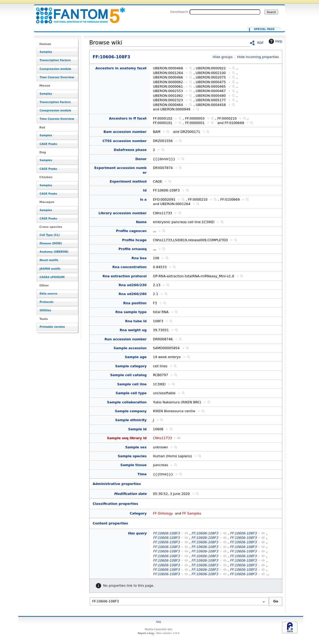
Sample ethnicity (131, 420)
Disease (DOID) (51, 243)
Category (138, 513)
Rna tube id (136, 321)
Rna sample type (131, 312)
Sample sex (136, 447)
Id (145, 190)
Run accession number (126, 339)
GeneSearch (179, 12)
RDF (260, 43)
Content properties (110, 523)
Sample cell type (131, 393)
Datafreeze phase (130, 150)
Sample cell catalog (128, 375)
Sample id (137, 429)
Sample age (136, 357)
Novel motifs (49, 260)
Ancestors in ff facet (128, 118)
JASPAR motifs (50, 269)
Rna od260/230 (133, 285)
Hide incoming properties (258, 57)
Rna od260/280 (133, 294)
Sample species (132, 456)
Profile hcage (134, 240)
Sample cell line (132, 384)
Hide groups (223, 57)
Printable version (52, 327)
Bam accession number (125, 132)
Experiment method (128, 181)
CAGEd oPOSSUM (52, 277)
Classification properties (115, 504)
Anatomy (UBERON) (54, 252)
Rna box (139, 258)
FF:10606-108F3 (77, 12)
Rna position (135, 303)
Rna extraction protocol (125, 276)
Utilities (45, 310)
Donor (141, 159)
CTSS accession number (125, 141)
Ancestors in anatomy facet (121, 68)
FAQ (158, 622)
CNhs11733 (163, 438)
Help (275, 41)
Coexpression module (55, 69)
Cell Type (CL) (50, 235)
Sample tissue (134, 465)
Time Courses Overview (57, 77)
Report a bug (146, 633)
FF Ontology (163, 513)
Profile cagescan (131, 231)
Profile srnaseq (132, 249)
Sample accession (130, 348)
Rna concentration (130, 267)
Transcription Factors (55, 60)
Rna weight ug (133, 330)
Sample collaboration (127, 402)
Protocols (46, 302)
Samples (46, 52)
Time (142, 474)
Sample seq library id (127, 438)
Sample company (131, 411)
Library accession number (123, 213)
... (268, 574)
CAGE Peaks (48, 144)
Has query (137, 533)
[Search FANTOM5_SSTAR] (225, 12)
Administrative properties (117, 484)
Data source (48, 294)
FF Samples (192, 513)
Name (141, 222)
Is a (143, 199)
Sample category (131, 366)
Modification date (130, 494)
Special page (264, 29)
